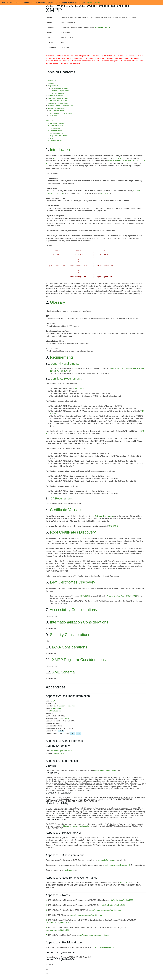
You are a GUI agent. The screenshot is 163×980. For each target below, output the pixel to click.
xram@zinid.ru (59, 753)
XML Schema (53, 116)
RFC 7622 (56, 158)
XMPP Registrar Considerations (60, 113)
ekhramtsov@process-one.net (62, 751)
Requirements (53, 86)
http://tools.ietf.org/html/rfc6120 (113, 905)
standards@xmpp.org (106, 860)
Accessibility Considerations (58, 103)
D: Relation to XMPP (55, 131)
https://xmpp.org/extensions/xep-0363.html (86, 915)
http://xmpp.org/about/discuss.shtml (117, 865)
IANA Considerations (56, 111)
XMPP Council (64, 718)
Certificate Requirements (60, 91)
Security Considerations (56, 108)
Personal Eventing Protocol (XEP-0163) (121, 596)
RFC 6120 (118, 158)
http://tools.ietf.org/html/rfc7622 (121, 900)
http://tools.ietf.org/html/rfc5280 (58, 930)
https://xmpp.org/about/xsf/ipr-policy (76, 826)
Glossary (51, 83)
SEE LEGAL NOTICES (103, 27)
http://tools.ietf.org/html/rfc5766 (58, 923)
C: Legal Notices (54, 128)
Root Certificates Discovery (58, 98)
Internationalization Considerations (60, 106)
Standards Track (56, 711)
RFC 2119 (123, 883)
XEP (53, 701)
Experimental (56, 708)
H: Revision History (55, 141)
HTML (61, 731)
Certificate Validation (55, 96)
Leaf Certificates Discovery (57, 101)
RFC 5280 (78, 389)
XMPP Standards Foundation (64, 706)
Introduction (52, 81)
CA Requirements (57, 93)
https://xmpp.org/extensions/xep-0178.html (105, 910)
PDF (78, 733)
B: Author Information (55, 126)
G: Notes (51, 138)
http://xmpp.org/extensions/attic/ (103, 947)
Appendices (50, 121)
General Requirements (59, 88)
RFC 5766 (105, 193)
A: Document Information (57, 123)
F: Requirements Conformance (59, 136)
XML (72, 733)
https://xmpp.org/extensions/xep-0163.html (93, 935)
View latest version (93, 3)
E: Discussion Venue (55, 133)
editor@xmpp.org (69, 870)
